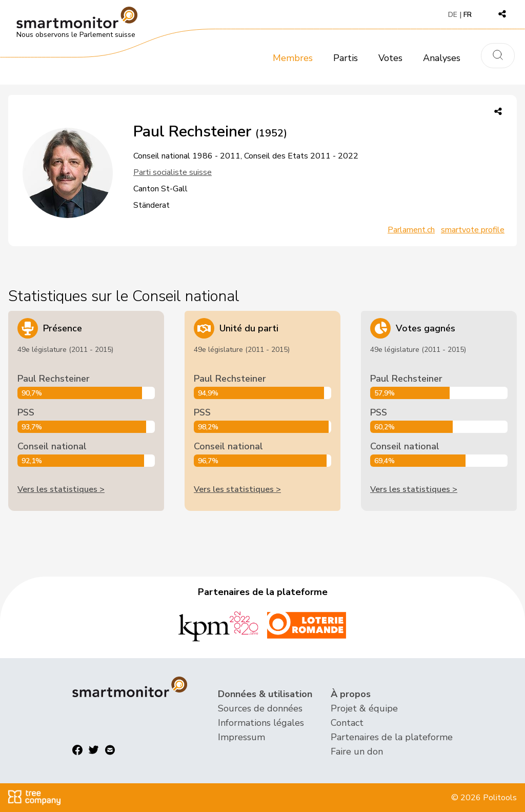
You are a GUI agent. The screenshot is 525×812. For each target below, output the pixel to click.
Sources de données (260, 708)
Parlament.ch (411, 230)
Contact (347, 723)
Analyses (442, 58)
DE (453, 15)
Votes (390, 58)
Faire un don (357, 751)
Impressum (241, 737)
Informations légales (261, 723)
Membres (293, 58)
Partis (346, 58)
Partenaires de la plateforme (392, 737)
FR (468, 15)
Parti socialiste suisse (173, 172)
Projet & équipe (364, 708)
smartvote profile (473, 230)
